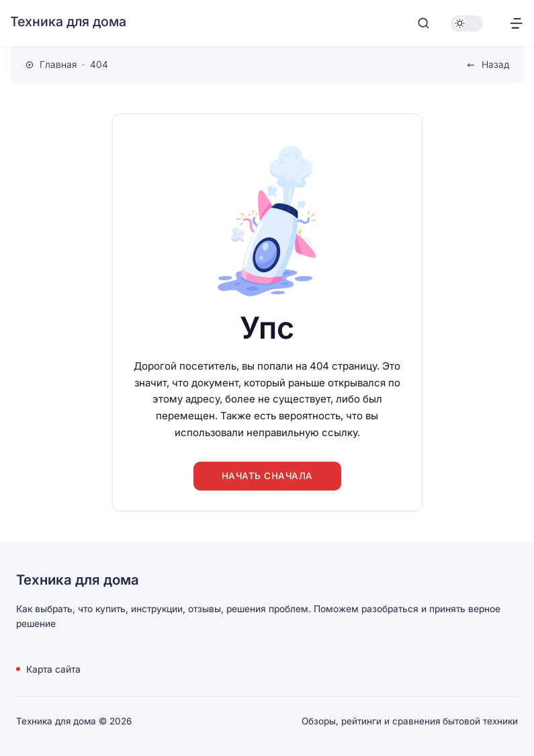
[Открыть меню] (516, 23)
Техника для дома (68, 22)
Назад (495, 65)
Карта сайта (53, 669)
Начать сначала (267, 476)
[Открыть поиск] (424, 23)
